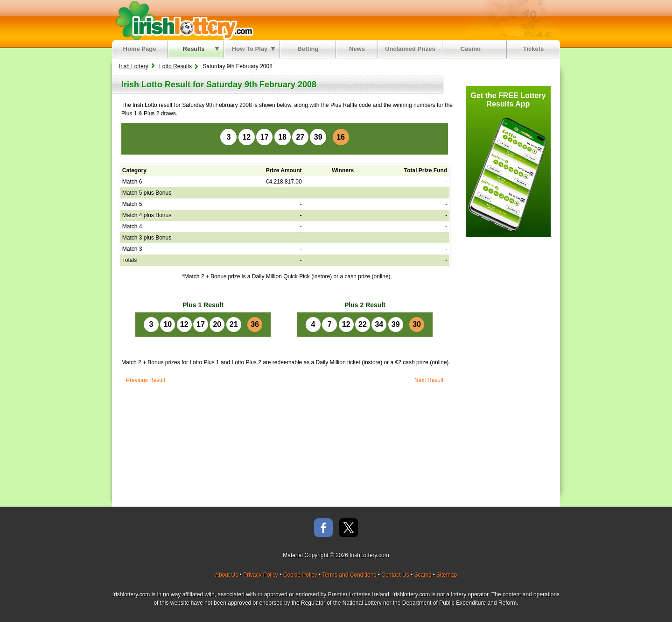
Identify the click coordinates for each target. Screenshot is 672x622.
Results (201, 49)
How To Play (253, 49)
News (357, 49)
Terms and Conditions (349, 575)
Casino (472, 49)
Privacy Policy (261, 575)
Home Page (140, 49)
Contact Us (395, 575)
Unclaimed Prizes (410, 49)
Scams (423, 575)
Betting (308, 49)
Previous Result (146, 380)
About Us (227, 575)
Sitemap (447, 575)
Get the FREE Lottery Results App (508, 100)
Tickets (534, 49)
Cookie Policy (300, 575)
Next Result (429, 380)
